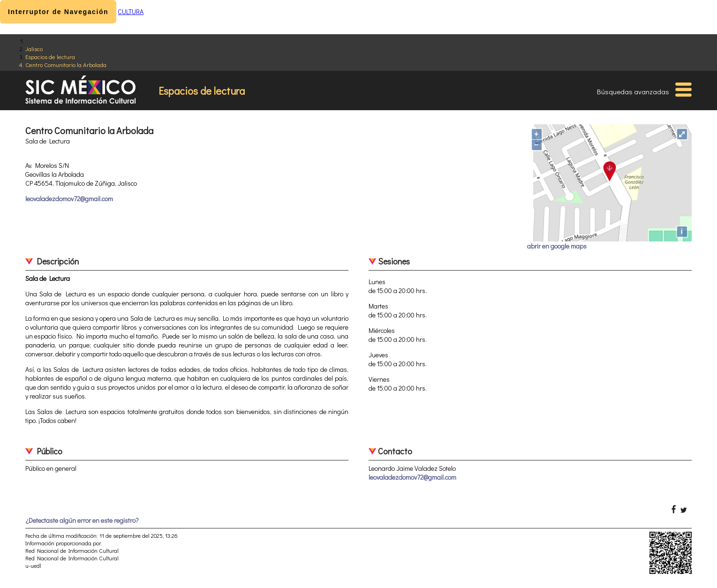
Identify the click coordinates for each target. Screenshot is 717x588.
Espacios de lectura (50, 57)
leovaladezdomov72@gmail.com (69, 199)
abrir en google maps (557, 246)
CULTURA (131, 11)
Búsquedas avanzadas (633, 91)
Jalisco (34, 49)
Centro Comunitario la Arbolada (66, 64)
